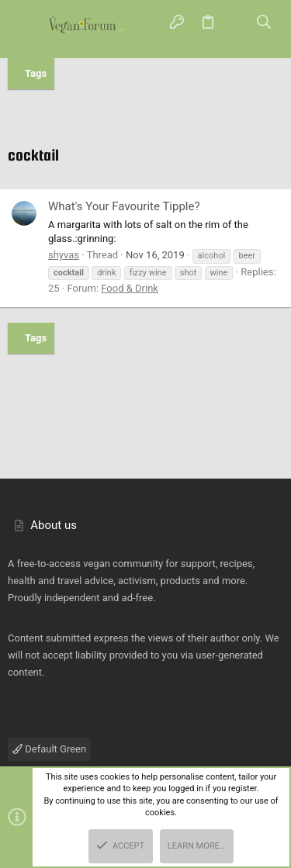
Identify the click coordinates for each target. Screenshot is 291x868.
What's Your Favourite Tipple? (124, 206)
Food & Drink (130, 288)
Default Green (49, 749)
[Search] (264, 23)
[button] (27, 23)
